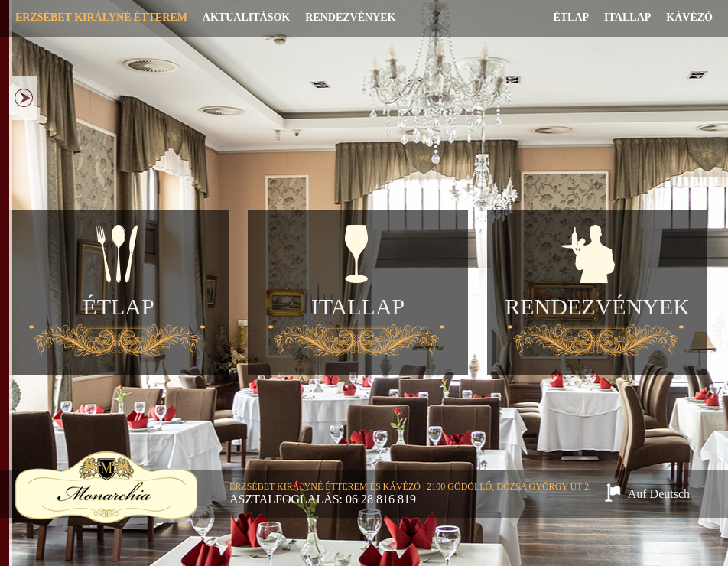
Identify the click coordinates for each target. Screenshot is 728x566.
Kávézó (689, 17)
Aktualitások (246, 17)
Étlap (571, 17)
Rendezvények (350, 17)
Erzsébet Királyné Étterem (101, 17)
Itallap (627, 17)
